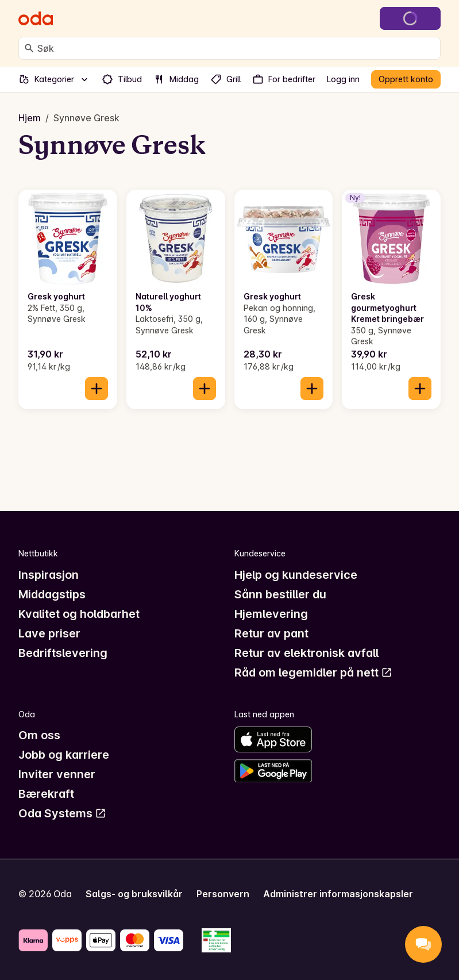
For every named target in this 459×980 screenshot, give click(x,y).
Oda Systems (62, 813)
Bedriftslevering (63, 653)
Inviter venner (57, 774)
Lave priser (49, 633)
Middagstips (52, 594)
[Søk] (29, 48)
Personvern (223, 894)
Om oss (39, 735)
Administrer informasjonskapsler (338, 894)
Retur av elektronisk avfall (306, 653)
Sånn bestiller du (280, 594)
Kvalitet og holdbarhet (79, 614)
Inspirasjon (49, 575)
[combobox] (236, 48)
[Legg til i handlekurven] (97, 389)
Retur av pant (271, 633)
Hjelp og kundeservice (296, 575)
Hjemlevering (271, 614)
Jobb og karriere (64, 755)
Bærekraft (46, 794)
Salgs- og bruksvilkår (134, 894)
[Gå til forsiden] (36, 18)
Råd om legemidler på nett (313, 672)
